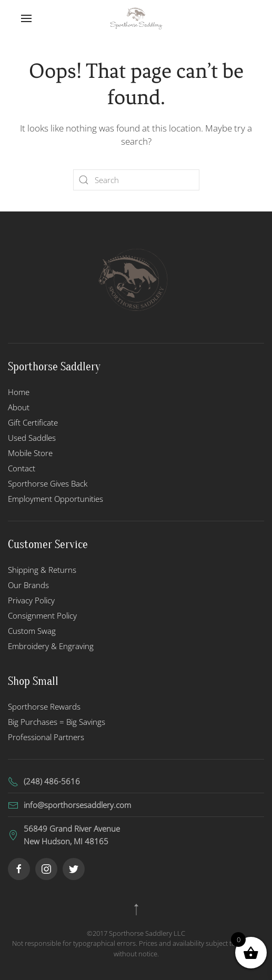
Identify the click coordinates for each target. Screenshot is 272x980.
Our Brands (28, 585)
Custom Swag (32, 631)
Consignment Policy (42, 615)
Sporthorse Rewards (44, 706)
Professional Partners (46, 737)
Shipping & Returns (42, 570)
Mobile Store (30, 453)
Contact (22, 468)
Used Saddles (32, 438)
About (19, 407)
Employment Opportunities (56, 499)
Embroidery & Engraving (51, 646)
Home (19, 392)
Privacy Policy (31, 600)
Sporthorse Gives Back (48, 483)
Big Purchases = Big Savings (57, 722)
